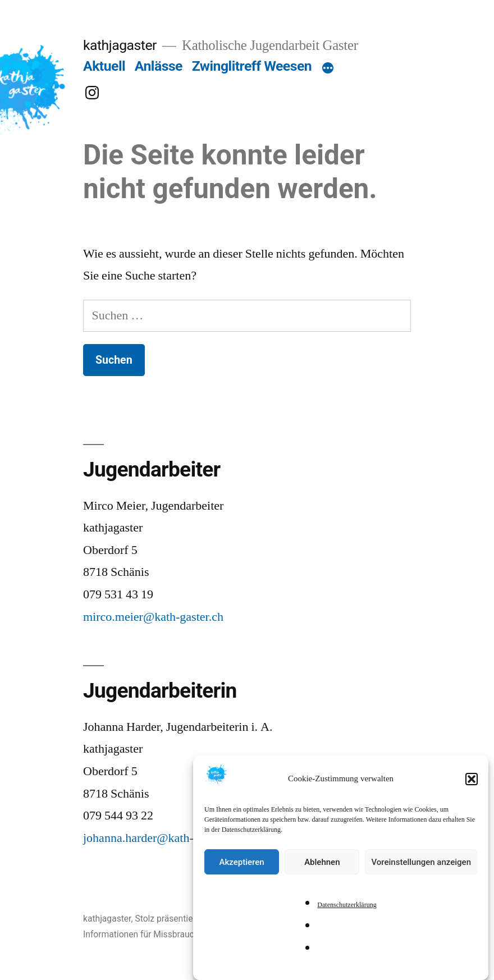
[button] (472, 784)
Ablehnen (322, 867)
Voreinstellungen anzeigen (421, 867)
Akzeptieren (242, 867)
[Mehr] (328, 68)
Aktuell (104, 66)
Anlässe (159, 66)
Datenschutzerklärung (347, 910)
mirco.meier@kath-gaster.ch (153, 617)
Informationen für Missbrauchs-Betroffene (165, 934)
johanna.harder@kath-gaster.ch (160, 838)
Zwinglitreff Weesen (252, 66)
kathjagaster (120, 45)
